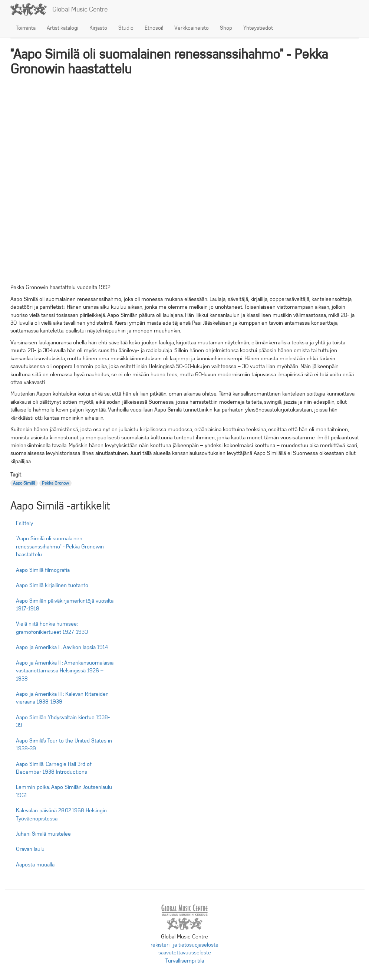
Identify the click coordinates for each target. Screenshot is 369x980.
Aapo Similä (24, 483)
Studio (126, 28)
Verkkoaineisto (192, 28)
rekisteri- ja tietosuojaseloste (184, 945)
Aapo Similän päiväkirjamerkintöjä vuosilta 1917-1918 (65, 605)
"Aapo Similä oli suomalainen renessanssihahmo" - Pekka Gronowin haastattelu (60, 546)
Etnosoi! (154, 28)
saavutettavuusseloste (185, 953)
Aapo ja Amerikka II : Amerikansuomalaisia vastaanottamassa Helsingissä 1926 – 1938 (65, 671)
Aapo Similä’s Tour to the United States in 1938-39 (64, 745)
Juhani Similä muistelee (43, 834)
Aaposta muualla (35, 865)
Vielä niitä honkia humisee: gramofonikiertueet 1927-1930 (52, 628)
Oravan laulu (30, 849)
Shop (226, 28)
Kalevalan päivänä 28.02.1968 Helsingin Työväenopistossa (61, 814)
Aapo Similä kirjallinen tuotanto (52, 585)
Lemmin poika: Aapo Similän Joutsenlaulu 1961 (64, 791)
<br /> (185, 186)
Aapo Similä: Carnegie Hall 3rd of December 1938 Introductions (54, 768)
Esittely (24, 523)
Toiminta (26, 28)
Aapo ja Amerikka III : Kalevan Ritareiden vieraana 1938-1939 (62, 698)
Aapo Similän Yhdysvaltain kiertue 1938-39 (63, 721)
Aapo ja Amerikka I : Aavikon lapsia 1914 (62, 647)
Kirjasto (98, 28)
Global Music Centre (80, 9)
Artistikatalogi (62, 28)
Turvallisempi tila (185, 961)
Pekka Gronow (55, 483)
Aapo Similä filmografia (43, 570)
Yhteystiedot (258, 28)
